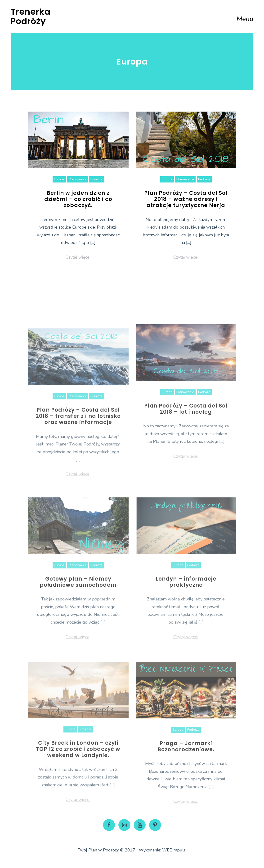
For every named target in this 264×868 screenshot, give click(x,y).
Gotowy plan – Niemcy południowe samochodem (78, 621)
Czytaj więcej (78, 257)
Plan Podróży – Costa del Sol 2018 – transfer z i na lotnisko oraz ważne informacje (78, 457)
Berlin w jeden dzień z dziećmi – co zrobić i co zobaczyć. (78, 199)
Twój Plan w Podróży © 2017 (106, 850)
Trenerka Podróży (31, 16)
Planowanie (78, 179)
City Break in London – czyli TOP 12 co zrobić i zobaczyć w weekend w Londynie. (78, 788)
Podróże (96, 179)
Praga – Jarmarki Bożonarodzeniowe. (186, 786)
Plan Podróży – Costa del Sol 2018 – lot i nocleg (186, 446)
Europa (59, 179)
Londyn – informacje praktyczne (186, 621)
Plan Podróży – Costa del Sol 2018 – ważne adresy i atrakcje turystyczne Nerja (186, 199)
